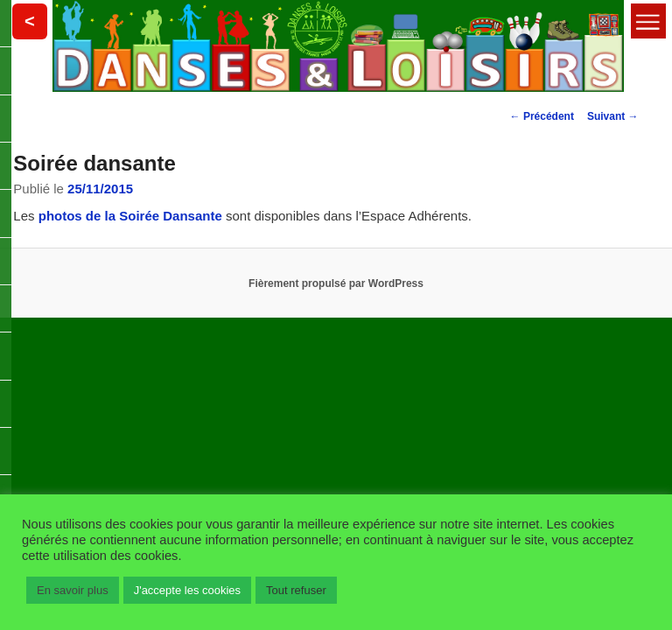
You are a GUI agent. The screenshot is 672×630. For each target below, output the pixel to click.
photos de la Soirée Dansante (130, 216)
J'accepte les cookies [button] (187, 590)
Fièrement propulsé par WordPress (336, 283)
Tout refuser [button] (296, 590)
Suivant (613, 116)
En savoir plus (73, 590)
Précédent (542, 116)
